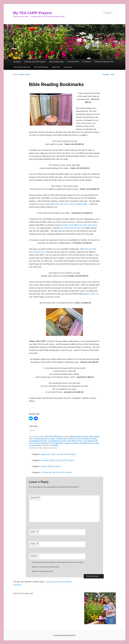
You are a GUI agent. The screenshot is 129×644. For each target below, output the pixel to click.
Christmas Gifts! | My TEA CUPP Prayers (57, 460)
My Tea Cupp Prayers (56, 443)
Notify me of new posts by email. (42, 571)
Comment (35, 498)
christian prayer (61, 439)
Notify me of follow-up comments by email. (46, 567)
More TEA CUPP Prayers (54, 437)
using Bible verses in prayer (89, 443)
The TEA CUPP (73, 62)
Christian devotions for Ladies (44, 439)
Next (113, 75)
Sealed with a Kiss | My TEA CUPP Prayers (58, 454)
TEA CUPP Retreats (41, 67)
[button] (51, 109)
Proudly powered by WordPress (64, 635)
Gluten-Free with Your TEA (104, 62)
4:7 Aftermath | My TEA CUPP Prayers (56, 472)
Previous (105, 75)
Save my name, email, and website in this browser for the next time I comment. (58, 562)
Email (34, 544)
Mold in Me (56, 67)
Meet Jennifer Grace (56, 62)
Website (34, 556)
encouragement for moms (38, 441)
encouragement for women (57, 441)
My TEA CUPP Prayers (32, 13)
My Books (17, 62)
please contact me (91, 294)
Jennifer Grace (36, 445)
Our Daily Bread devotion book (73, 228)
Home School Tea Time (22, 67)
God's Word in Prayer (75, 441)
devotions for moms (75, 439)
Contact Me (68, 67)
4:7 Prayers (87, 62)
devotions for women (90, 439)
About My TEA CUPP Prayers (35, 62)
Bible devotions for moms (80, 437)
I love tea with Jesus (41, 443)
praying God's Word (72, 443)
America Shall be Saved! (51, 466)
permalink (55, 445)
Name (34, 532)
